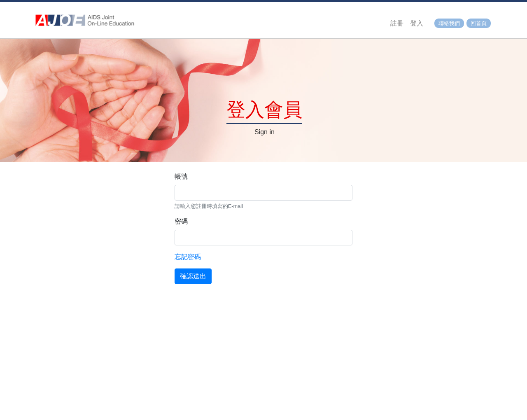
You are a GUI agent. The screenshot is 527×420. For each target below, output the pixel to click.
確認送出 (193, 276)
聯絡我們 (449, 23)
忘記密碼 (188, 257)
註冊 (397, 23)
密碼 (181, 221)
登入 (417, 23)
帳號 (181, 176)
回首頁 (479, 23)
